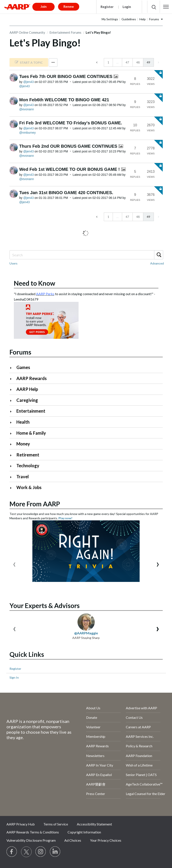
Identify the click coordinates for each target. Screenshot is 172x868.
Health (23, 422)
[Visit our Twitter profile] (26, 852)
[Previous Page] (97, 62)
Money (23, 444)
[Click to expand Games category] (13, 368)
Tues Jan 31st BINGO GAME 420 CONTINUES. (66, 193)
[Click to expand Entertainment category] (13, 411)
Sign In (14, 677)
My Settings (110, 19)
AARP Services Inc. (140, 736)
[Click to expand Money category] (13, 444)
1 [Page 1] (108, 62)
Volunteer (93, 727)
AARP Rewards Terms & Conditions (33, 832)
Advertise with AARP (141, 708)
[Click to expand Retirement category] (13, 455)
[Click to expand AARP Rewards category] (13, 379)
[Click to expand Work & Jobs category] (13, 488)
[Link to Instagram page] (41, 852)
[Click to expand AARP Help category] (13, 390)
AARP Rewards (32, 378)
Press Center (96, 794)
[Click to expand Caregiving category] (13, 401)
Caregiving (27, 400)
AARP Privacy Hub (21, 824)
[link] (29, 62)
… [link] (117, 62)
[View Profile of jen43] (28, 82)
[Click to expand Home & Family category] (13, 433)
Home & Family (31, 433)
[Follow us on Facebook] (12, 852)
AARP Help (27, 389)
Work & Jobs (29, 487)
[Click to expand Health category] (13, 422)
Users (13, 263)
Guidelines (129, 19)
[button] (166, 7)
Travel (23, 477)
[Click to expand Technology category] (13, 466)
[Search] (86, 255)
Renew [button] (69, 6)
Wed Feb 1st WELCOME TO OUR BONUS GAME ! (70, 169)
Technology (28, 466)
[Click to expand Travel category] (13, 477)
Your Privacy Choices (106, 840)
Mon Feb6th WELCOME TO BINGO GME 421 (64, 100)
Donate (92, 717)
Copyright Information (84, 832)
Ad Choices (73, 840)
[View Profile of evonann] (27, 109)
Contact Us (134, 717)
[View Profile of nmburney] (27, 133)
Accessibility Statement (94, 824)
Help (143, 19)
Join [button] (44, 6)
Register (107, 7)
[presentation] (14, 563)
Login (127, 7)
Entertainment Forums (65, 32)
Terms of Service (56, 824)
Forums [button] (154, 19)
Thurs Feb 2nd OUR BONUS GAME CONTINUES (69, 146)
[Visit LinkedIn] (55, 852)
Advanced (157, 263)
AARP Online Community (27, 32)
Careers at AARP (138, 727)
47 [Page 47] (127, 62)
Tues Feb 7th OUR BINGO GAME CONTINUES (66, 76)
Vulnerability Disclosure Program (31, 840)
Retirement (28, 455)
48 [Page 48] (138, 62)
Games (23, 367)
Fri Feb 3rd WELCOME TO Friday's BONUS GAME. (71, 123)
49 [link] (148, 62)
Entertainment (31, 411)
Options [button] (53, 63)
